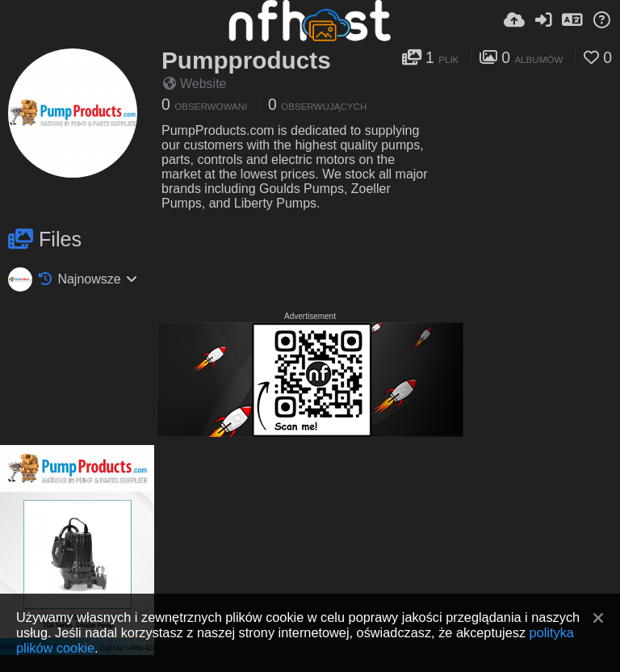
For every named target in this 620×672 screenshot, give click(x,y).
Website (195, 84)
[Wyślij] (514, 20)
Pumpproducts (246, 60)
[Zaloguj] (543, 20)
